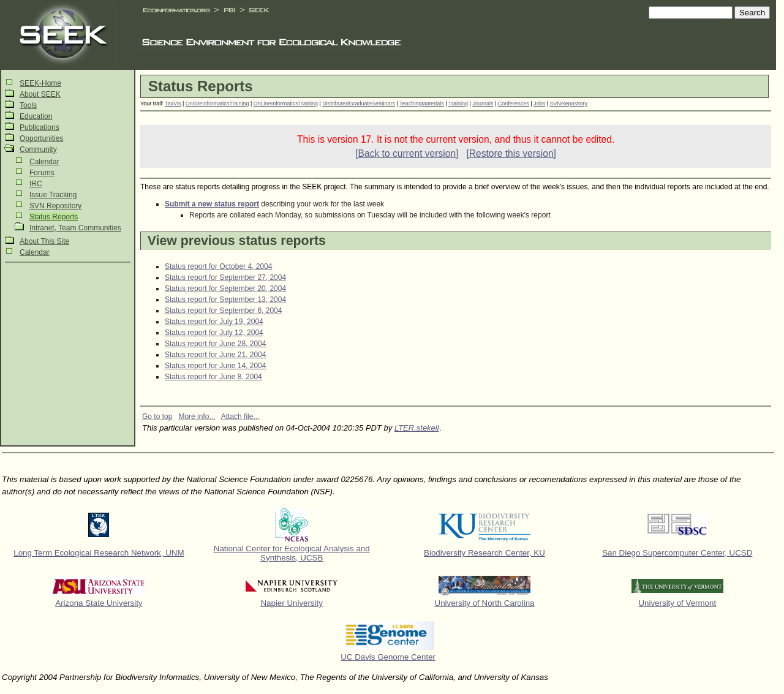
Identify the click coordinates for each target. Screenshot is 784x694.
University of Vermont (677, 603)
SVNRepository (568, 104)
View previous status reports (237, 241)
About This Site (44, 241)
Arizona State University (99, 603)
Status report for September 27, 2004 (225, 277)
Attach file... (240, 417)
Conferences (514, 104)
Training (458, 104)
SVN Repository (55, 206)
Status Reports (54, 217)
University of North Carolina (485, 603)
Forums (42, 173)
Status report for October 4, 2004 (218, 266)
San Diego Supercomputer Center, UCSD (677, 553)
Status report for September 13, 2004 (225, 300)
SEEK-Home (40, 83)
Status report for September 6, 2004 (223, 311)
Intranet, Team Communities (75, 228)
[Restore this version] (511, 153)
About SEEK (40, 94)
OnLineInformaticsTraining (286, 104)
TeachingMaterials (422, 104)
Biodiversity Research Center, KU (484, 553)
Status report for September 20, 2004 (225, 289)
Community (38, 149)
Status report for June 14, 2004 (215, 366)
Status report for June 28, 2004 (215, 344)
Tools (28, 105)
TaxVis (173, 104)
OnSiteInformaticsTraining (217, 104)
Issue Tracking (53, 195)
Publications (40, 127)
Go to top (157, 417)
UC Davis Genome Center (388, 657)
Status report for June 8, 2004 (213, 377)
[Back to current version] (407, 153)
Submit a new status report (212, 204)
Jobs (539, 104)
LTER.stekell (417, 428)
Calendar (44, 162)
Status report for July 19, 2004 (214, 322)
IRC (36, 184)
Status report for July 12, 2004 (214, 333)
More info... (197, 417)
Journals (483, 104)
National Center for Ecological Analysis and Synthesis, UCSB (292, 553)
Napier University (291, 603)
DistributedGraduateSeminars (359, 104)
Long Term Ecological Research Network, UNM (99, 553)
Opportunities (41, 138)
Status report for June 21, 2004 (215, 355)
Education (36, 116)
